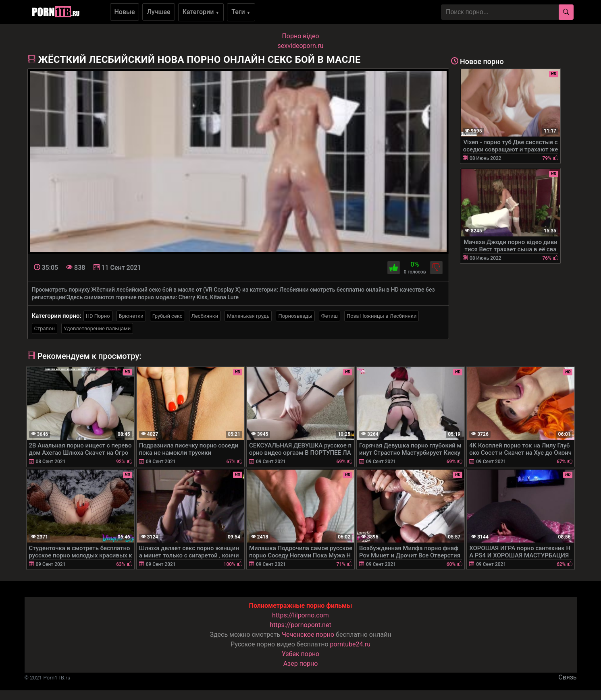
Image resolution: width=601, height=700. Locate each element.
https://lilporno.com (300, 615)
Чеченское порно (308, 635)
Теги (241, 12)
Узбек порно (301, 654)
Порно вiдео (300, 36)
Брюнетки (131, 316)
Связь (567, 677)
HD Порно (98, 316)
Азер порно (301, 664)
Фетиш (330, 316)
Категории (201, 12)
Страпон (45, 328)
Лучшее (158, 12)
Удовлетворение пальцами (97, 328)
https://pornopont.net (300, 625)
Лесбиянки (205, 316)
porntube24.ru (350, 644)
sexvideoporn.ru (301, 46)
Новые (125, 12)
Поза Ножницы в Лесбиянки (382, 316)
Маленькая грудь (248, 316)
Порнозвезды (295, 316)
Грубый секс (167, 316)
